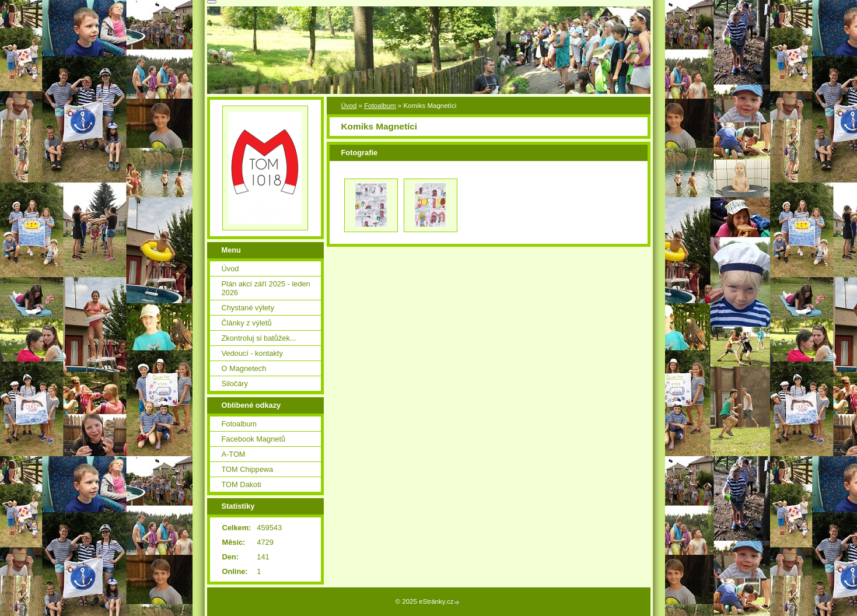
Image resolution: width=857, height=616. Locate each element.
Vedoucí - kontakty (252, 353)
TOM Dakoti (242, 484)
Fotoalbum (380, 106)
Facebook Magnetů (254, 439)
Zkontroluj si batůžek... (259, 338)
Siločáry (235, 384)
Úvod (349, 106)
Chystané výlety (248, 308)
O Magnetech (244, 368)
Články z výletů (247, 323)
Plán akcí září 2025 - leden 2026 (266, 288)
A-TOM (234, 454)
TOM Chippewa (248, 469)
